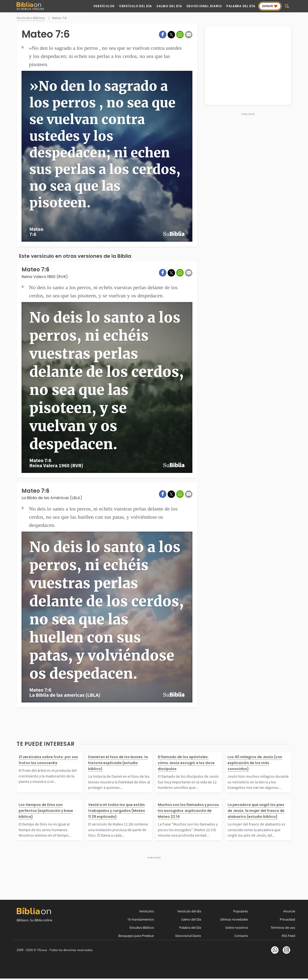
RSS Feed (288, 936)
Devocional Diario (204, 6)
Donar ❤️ (270, 6)
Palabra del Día (241, 6)
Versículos (104, 6)
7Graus (42, 950)
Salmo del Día (169, 6)
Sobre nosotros (237, 928)
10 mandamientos (141, 919)
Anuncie (289, 911)
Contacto (241, 936)
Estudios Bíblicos (142, 928)
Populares (241, 911)
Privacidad (287, 919)
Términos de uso (283, 928)
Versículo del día (189, 911)
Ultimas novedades (234, 919)
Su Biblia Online (30, 6)
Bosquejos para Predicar (136, 936)
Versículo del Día (136, 6)
